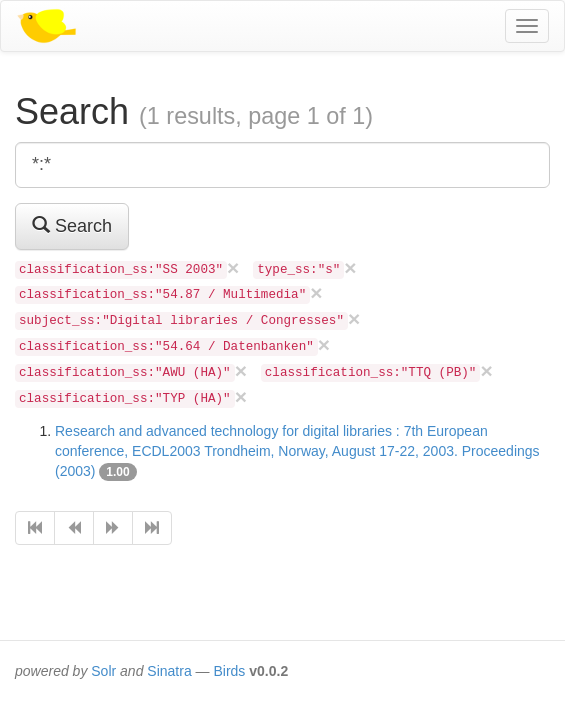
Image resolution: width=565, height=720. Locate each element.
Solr (103, 671)
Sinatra (169, 671)
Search (72, 225)
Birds (229, 671)
